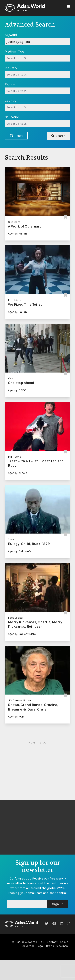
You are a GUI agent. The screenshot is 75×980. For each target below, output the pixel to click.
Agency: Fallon (17, 234)
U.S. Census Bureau (20, 700)
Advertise (28, 946)
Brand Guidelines (57, 946)
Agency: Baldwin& (20, 551)
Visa (11, 378)
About (64, 942)
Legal (40, 946)
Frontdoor (15, 300)
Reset (16, 136)
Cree (11, 539)
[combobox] (37, 58)
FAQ (42, 942)
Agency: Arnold (18, 473)
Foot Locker (16, 618)
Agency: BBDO (17, 390)
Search (58, 136)
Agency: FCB (16, 717)
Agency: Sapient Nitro (22, 634)
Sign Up (58, 904)
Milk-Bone (14, 457)
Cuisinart (14, 222)
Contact (52, 942)
